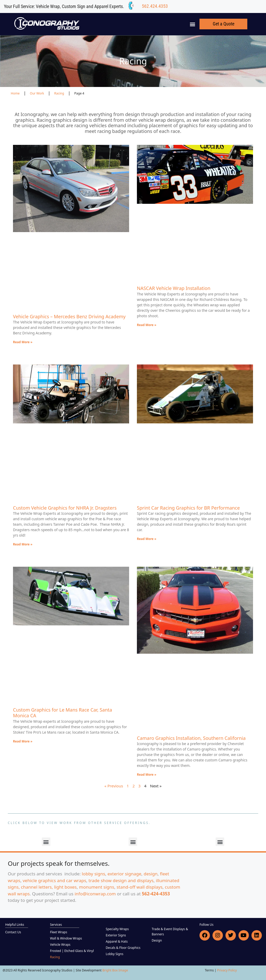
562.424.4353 (155, 6)
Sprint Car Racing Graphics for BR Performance (188, 508)
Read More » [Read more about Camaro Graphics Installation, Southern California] (147, 775)
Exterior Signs (116, 935)
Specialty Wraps (117, 929)
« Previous (114, 786)
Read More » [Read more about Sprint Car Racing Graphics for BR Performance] (147, 539)
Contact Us (13, 932)
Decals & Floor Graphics (123, 948)
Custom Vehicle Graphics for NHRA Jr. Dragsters (65, 508)
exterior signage (124, 874)
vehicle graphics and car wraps (54, 880)
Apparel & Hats (117, 941)
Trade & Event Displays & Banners (170, 932)
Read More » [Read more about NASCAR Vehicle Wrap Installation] (147, 325)
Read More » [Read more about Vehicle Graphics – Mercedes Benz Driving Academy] (23, 342)
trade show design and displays (121, 880)
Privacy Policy (227, 970)
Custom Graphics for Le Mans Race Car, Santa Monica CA (62, 713)
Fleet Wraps (58, 932)
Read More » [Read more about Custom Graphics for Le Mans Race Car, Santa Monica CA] (23, 741)
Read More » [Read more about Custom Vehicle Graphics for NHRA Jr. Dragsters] (23, 544)
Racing (55, 957)
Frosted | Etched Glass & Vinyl (72, 951)
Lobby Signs (115, 954)
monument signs (97, 887)
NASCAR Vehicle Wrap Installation (174, 288)
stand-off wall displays (140, 887)
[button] (193, 24)
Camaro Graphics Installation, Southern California (191, 738)
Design (157, 940)
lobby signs (94, 874)
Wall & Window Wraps (66, 938)
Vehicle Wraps (60, 945)
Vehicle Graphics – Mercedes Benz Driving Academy (69, 316)
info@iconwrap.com (95, 894)
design (151, 874)
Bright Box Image (115, 970)
